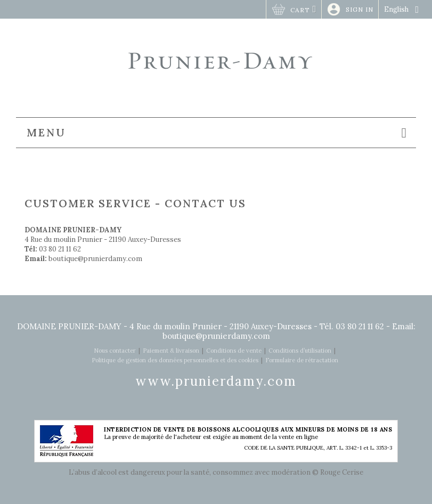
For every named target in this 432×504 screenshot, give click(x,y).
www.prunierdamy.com (216, 381)
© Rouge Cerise (338, 472)
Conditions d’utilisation (300, 351)
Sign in (360, 9)
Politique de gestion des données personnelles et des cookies (175, 360)
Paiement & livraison (171, 351)
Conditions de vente (234, 351)
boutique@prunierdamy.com (95, 259)
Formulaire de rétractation (302, 360)
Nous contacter (115, 351)
